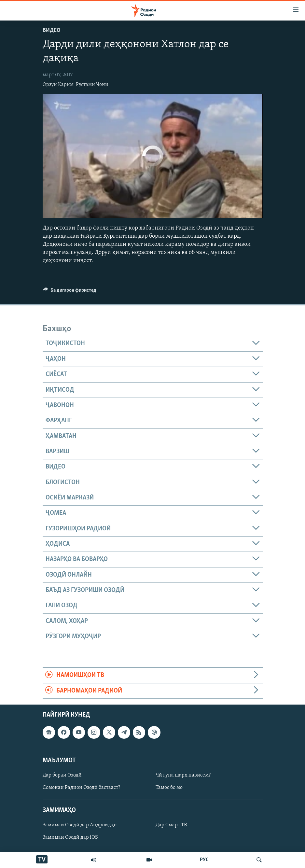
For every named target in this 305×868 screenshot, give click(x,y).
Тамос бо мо (169, 788)
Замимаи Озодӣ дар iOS (70, 837)
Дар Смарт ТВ (171, 825)
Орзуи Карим (58, 85)
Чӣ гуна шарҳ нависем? (183, 775)
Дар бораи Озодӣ (62, 775)
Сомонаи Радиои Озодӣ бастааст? (81, 788)
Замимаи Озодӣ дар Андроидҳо (80, 825)
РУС (204, 860)
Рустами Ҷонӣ (92, 85)
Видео (52, 30)
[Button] (70, 292)
